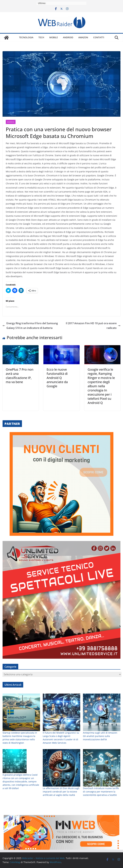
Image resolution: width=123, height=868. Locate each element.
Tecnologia (26, 37)
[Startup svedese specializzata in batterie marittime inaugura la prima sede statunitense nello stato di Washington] (21, 712)
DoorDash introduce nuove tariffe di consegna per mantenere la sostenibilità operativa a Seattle (101, 792)
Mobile (54, 37)
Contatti (99, 37)
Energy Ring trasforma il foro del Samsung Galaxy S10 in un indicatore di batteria (30, 326)
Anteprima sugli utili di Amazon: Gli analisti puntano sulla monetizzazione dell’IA (100, 736)
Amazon (83, 37)
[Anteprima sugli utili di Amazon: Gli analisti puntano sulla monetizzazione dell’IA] (102, 712)
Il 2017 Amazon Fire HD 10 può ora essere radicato (93, 326)
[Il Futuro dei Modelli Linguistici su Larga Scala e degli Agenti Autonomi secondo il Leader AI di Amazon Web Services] (61, 712)
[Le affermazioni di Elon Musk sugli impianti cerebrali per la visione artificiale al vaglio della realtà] (61, 768)
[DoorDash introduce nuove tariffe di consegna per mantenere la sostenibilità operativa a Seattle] (102, 768)
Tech (41, 37)
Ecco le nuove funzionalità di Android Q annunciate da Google (57, 378)
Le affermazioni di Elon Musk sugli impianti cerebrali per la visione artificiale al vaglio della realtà (61, 792)
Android (68, 37)
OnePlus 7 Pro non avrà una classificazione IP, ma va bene (20, 376)
